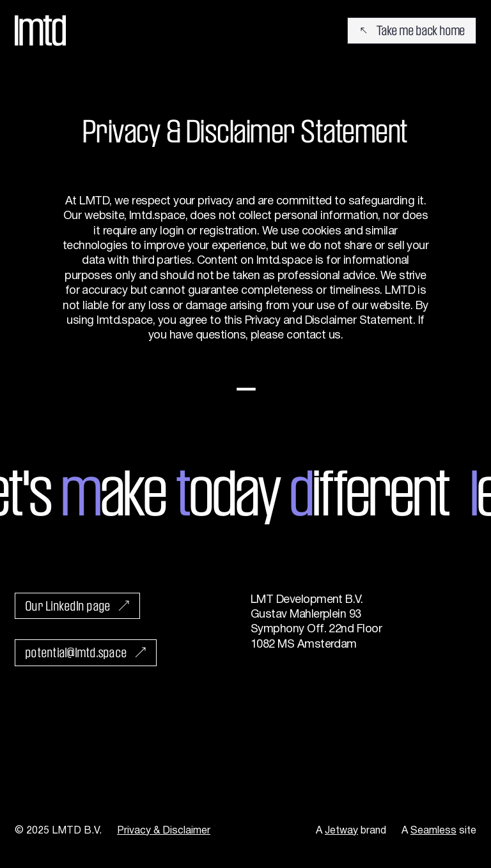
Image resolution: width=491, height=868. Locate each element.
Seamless (433, 831)
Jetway (341, 831)
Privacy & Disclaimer (164, 831)
